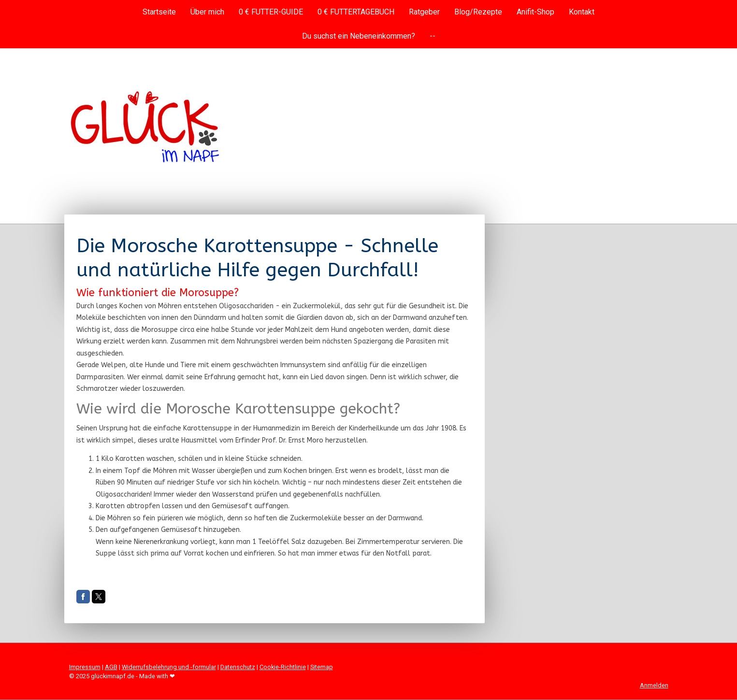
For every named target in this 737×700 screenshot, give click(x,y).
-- (433, 36)
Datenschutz (238, 667)
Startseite (159, 12)
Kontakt (582, 12)
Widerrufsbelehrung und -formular (169, 667)
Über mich (207, 12)
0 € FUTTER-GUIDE (271, 12)
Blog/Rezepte (478, 12)
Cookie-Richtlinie (283, 667)
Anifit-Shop (535, 12)
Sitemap (322, 667)
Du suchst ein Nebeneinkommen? (359, 36)
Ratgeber (424, 12)
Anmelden (654, 685)
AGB (111, 667)
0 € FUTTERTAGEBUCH (356, 12)
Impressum (85, 667)
